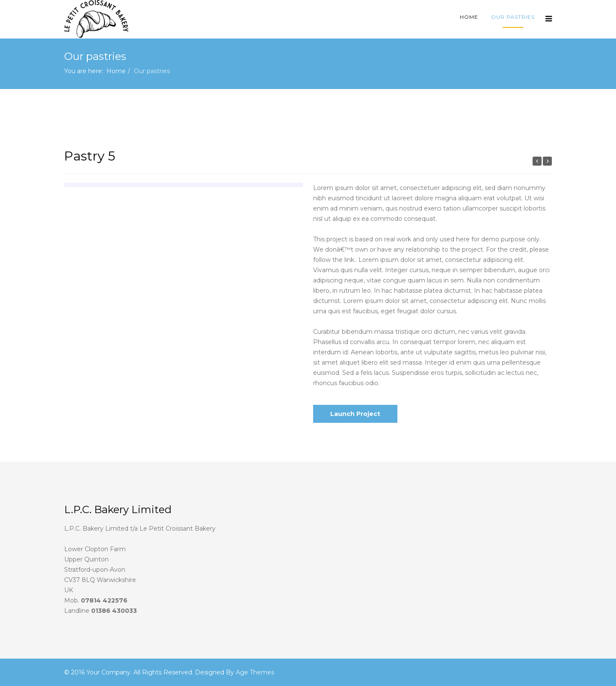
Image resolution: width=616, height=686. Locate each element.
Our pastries (513, 17)
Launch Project (355, 414)
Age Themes (255, 672)
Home (469, 17)
